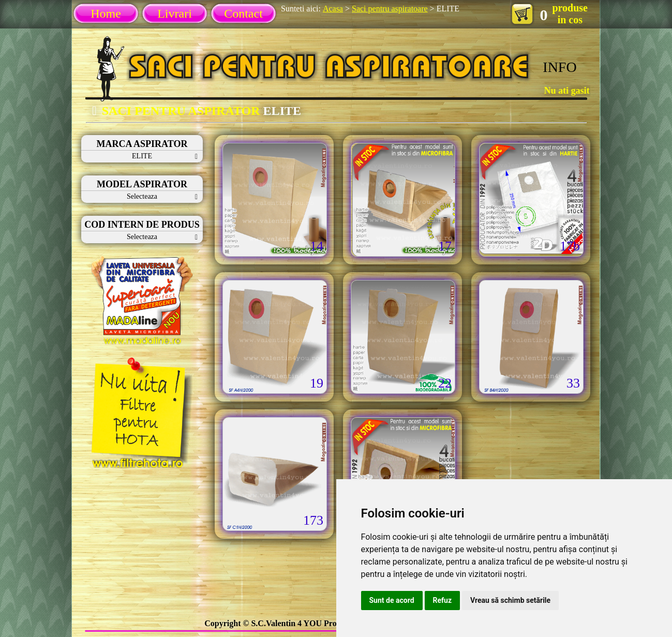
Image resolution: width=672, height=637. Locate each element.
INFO (559, 67)
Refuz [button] (443, 600)
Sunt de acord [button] (392, 600)
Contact (243, 13)
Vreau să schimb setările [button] (510, 600)
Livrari (175, 13)
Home (106, 13)
